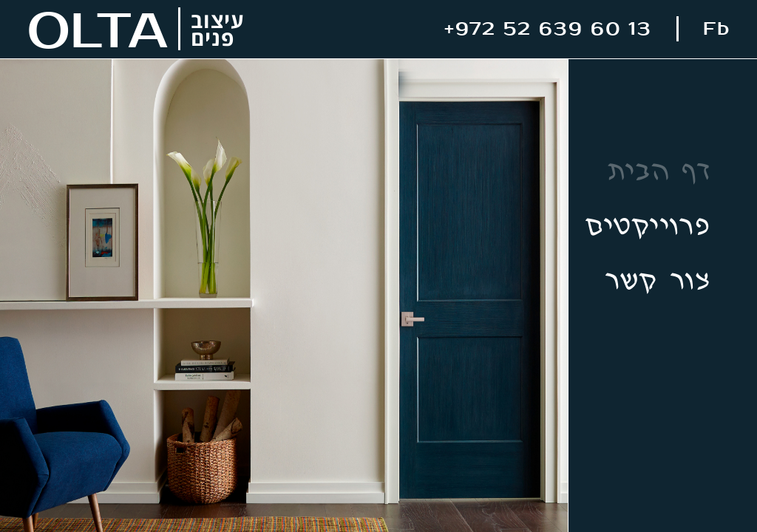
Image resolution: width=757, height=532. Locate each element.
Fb (717, 29)
